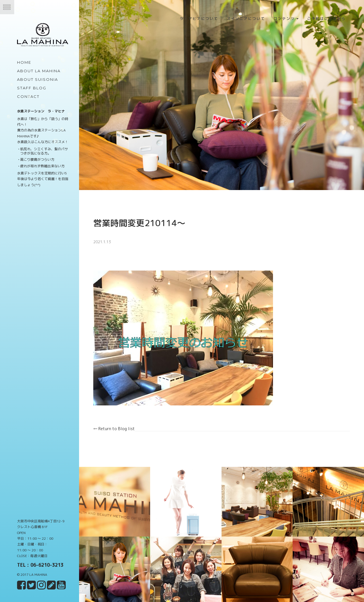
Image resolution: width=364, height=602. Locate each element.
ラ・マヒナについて (199, 18)
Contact (28, 96)
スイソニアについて (246, 18)
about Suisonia (38, 79)
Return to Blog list (120, 424)
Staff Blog (32, 88)
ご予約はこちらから (326, 18)
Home (24, 62)
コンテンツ (286, 18)
